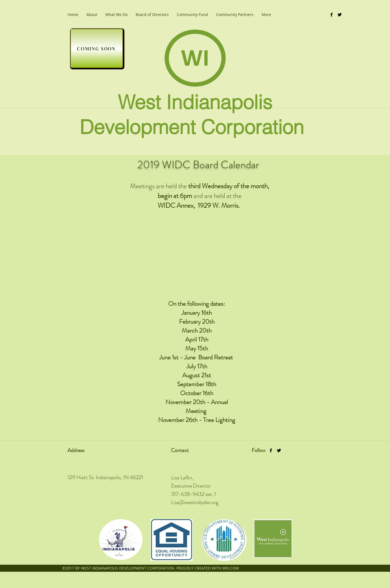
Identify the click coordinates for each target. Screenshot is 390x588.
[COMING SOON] (97, 48)
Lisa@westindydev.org (195, 502)
